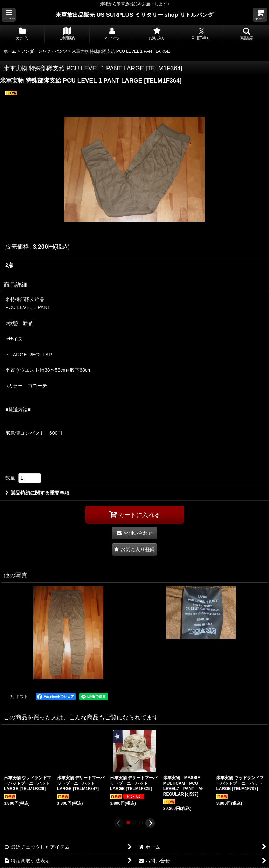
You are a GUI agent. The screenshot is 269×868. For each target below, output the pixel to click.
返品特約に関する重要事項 (37, 493)
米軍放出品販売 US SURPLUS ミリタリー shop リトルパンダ (134, 15)
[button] (9, 15)
